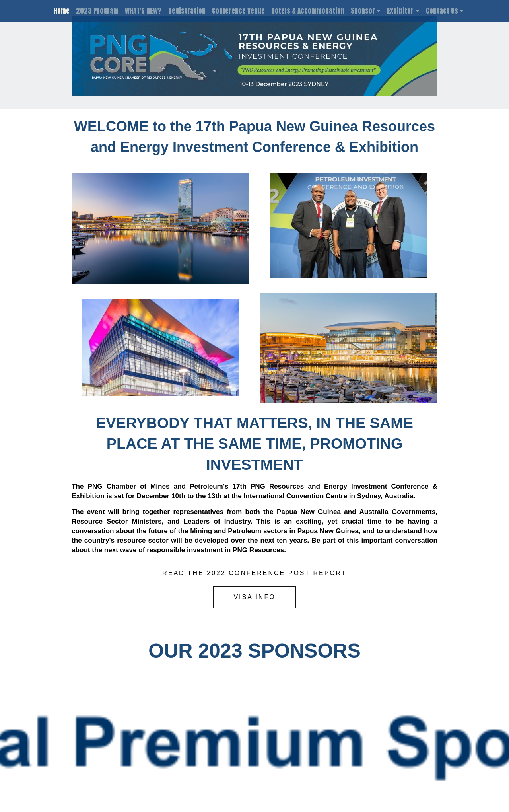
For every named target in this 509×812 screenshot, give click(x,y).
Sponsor (363, 11)
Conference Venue (238, 11)
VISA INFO (254, 597)
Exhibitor (400, 11)
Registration (187, 11)
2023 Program (97, 11)
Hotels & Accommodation (308, 11)
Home (62, 11)
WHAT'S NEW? (143, 11)
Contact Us (442, 11)
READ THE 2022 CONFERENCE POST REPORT (254, 573)
